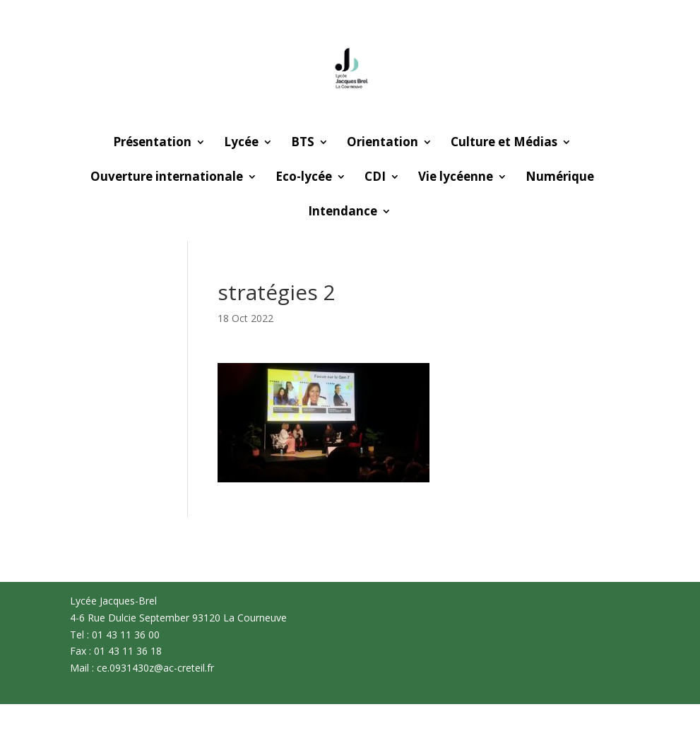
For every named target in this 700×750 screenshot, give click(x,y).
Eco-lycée (304, 178)
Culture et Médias (504, 143)
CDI (375, 178)
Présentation (152, 143)
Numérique (560, 178)
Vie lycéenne (456, 178)
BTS (303, 143)
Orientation (382, 143)
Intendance (343, 213)
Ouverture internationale (167, 178)
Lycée (241, 143)
